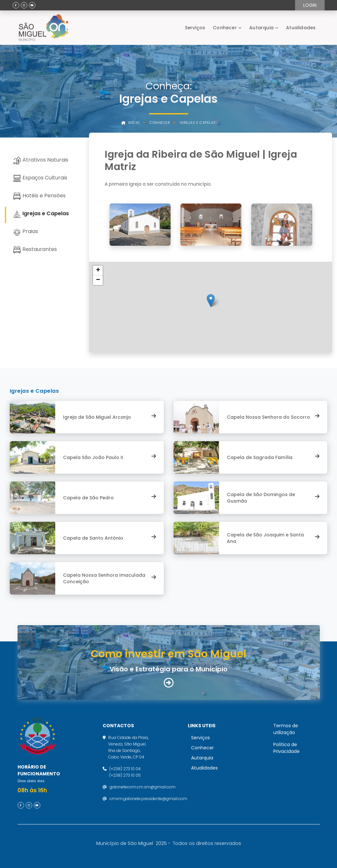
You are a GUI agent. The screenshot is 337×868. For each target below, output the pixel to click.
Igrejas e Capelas (198, 123)
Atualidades (301, 28)
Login (310, 5)
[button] (211, 301)
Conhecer (225, 28)
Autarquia (261, 28)
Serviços (195, 28)
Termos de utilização (286, 729)
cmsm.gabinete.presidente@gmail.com (148, 799)
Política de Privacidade (286, 748)
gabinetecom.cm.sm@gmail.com (143, 787)
